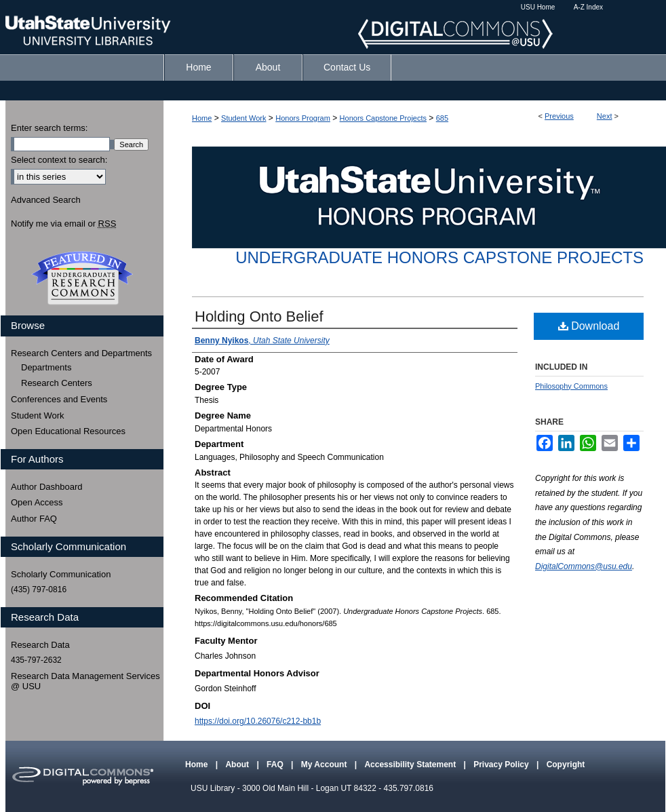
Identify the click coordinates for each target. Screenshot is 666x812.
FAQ (276, 765)
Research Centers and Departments (81, 353)
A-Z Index (588, 7)
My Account (325, 765)
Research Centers (57, 383)
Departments (46, 367)
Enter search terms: (49, 128)
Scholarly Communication (61, 574)
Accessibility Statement (411, 765)
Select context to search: (59, 160)
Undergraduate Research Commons (82, 278)
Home (202, 118)
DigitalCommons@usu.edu (584, 566)
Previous (559, 116)
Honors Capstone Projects (383, 118)
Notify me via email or (63, 224)
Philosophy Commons (571, 386)
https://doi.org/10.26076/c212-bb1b (258, 721)
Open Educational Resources (68, 431)
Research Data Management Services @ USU (85, 681)
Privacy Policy (502, 765)
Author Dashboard (47, 487)
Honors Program (303, 118)
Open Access (37, 502)
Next (605, 116)
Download (589, 326)
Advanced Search (46, 200)
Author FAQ (34, 519)
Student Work (243, 118)
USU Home (538, 7)
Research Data (40, 645)
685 (442, 118)
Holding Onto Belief (259, 316)
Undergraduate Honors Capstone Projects (439, 257)
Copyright (566, 765)
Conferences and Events (59, 399)
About (238, 765)
